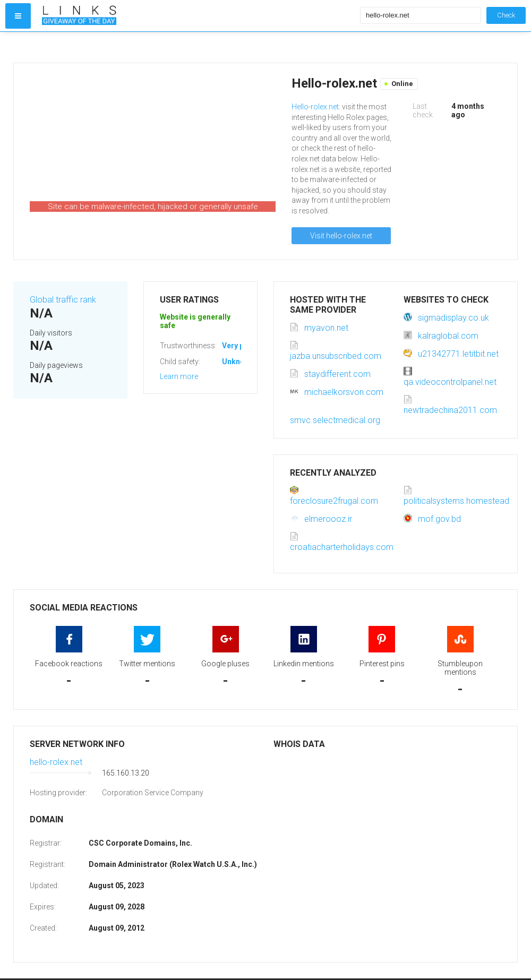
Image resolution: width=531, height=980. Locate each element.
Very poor (239, 346)
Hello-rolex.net (315, 107)
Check (506, 15)
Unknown (238, 362)
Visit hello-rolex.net (341, 236)
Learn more (179, 376)
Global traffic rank (63, 300)
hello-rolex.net (56, 762)
